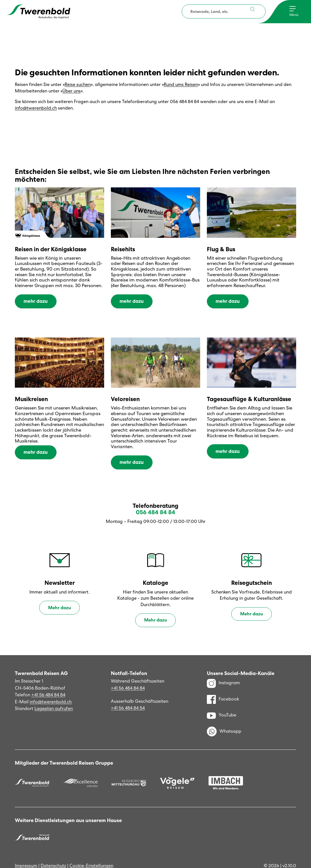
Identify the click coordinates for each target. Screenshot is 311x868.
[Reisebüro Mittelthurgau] (129, 771)
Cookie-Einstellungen (91, 854)
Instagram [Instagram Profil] (223, 671)
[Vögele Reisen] (177, 771)
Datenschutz (53, 854)
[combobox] (224, 11)
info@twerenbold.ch (36, 108)
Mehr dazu (60, 596)
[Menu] (294, 12)
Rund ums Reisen (181, 84)
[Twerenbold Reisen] (32, 771)
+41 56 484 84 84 (48, 683)
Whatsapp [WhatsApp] (224, 719)
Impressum (26, 854)
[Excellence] (80, 771)
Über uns (72, 91)
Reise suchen (78, 84)
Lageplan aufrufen (54, 696)
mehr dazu (35, 300)
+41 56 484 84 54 (128, 696)
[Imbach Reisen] (226, 771)
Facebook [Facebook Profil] (223, 687)
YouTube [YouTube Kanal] (222, 703)
